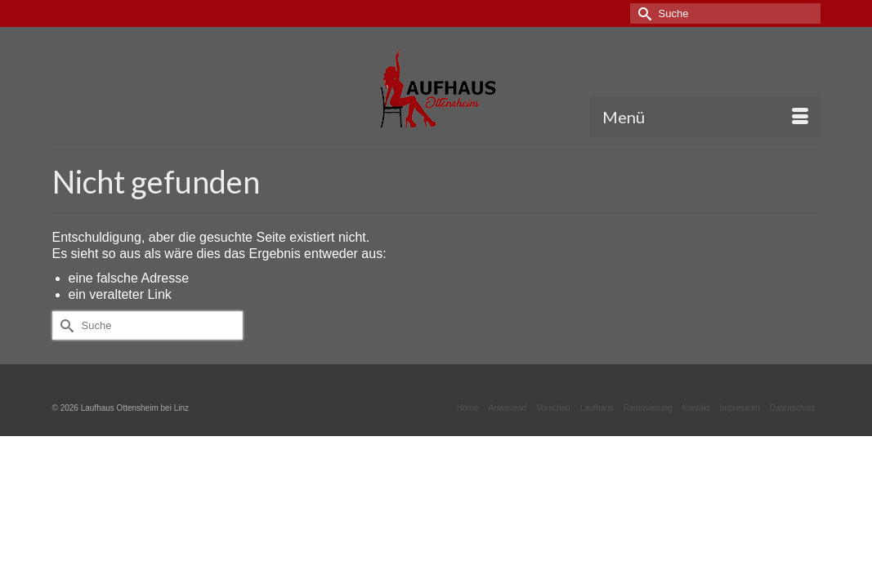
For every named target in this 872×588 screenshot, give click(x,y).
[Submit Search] (642, 13)
